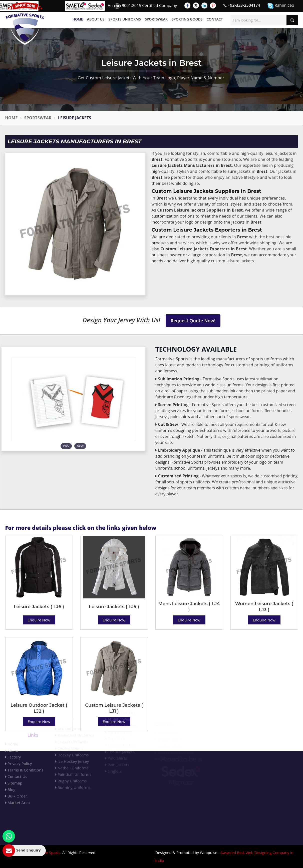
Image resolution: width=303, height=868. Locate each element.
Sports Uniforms (125, 19)
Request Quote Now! (193, 321)
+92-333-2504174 (242, 5)
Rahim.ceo (281, 6)
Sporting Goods (187, 19)
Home (78, 19)
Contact (215, 19)
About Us (96, 19)
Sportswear (156, 19)
